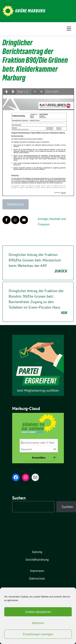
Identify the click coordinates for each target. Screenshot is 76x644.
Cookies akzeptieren (38, 612)
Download (15, 204)
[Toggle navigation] (69, 29)
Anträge (43, 219)
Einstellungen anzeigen (38, 634)
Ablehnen (38, 623)
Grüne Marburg (30, 11)
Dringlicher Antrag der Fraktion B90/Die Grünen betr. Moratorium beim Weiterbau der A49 (38, 263)
